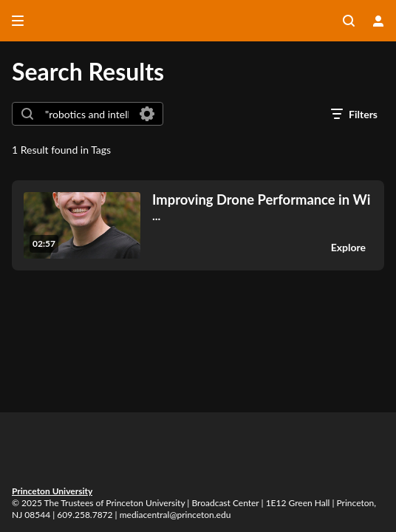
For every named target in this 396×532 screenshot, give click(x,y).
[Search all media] (349, 21)
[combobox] (87, 114)
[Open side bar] (18, 21)
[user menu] (378, 21)
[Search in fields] (147, 114)
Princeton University (52, 491)
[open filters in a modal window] (354, 114)
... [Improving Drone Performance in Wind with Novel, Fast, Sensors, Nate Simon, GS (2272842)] (261, 207)
